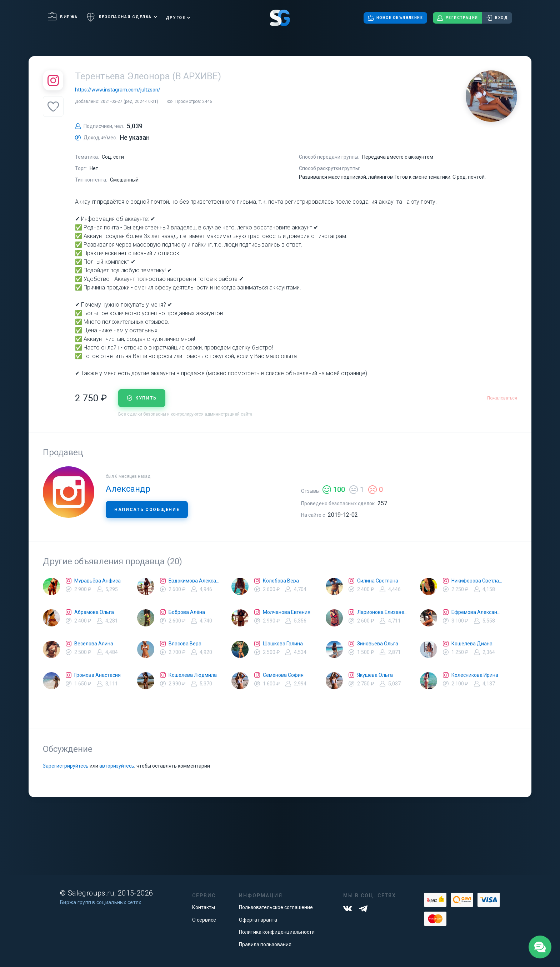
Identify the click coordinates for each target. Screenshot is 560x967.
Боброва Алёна (187, 612)
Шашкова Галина (283, 644)
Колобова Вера (281, 581)
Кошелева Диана (472, 644)
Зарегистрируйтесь (66, 766)
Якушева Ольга (375, 675)
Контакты (204, 907)
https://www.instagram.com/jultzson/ (118, 90)
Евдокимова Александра (194, 581)
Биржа (63, 17)
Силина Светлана (378, 581)
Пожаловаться (502, 398)
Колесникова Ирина (475, 675)
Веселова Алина (94, 644)
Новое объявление (395, 18)
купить (142, 398)
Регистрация (457, 18)
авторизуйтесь (117, 766)
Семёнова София (283, 675)
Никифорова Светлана (477, 581)
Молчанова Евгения (287, 612)
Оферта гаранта (258, 920)
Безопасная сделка (119, 17)
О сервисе (204, 920)
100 (334, 490)
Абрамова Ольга (94, 612)
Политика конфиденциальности (277, 932)
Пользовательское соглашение (276, 907)
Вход (497, 18)
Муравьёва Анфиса (97, 581)
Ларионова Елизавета (383, 612)
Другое (175, 18)
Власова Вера (185, 644)
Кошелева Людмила (193, 675)
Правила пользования (265, 944)
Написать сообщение (147, 510)
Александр (128, 489)
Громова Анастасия (97, 675)
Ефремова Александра (477, 612)
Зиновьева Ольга (378, 644)
